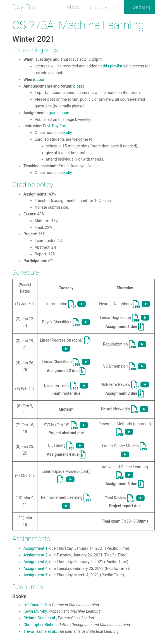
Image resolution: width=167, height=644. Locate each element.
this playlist (113, 66)
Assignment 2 (35, 555)
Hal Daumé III (35, 605)
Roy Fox (24, 7)
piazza (79, 86)
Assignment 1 (35, 548)
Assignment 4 (35, 568)
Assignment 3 (35, 562)
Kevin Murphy (35, 611)
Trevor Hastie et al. (40, 631)
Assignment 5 (35, 575)
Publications (105, 7)
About (74, 7)
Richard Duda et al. (40, 618)
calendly (65, 133)
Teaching (139, 7)
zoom (42, 79)
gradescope (59, 113)
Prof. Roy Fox (54, 126)
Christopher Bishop (40, 625)
